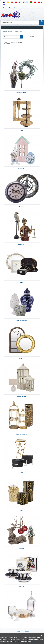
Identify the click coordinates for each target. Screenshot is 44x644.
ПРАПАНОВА (19, 31)
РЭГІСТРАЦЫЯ (15, 7)
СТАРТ (4, 7)
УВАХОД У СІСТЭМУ (10, 7)
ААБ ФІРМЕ (19, 632)
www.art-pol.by (8, 31)
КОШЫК (20, 7)
